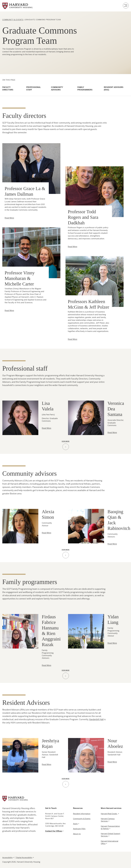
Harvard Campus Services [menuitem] (108, 820)
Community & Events (13, 20)
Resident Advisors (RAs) (114, 89)
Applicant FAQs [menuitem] (79, 829)
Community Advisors (57, 89)
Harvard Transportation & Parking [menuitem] (110, 827)
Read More (9, 218)
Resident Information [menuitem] (82, 814)
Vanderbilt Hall (96, 719)
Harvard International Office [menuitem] (110, 842)
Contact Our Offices (54, 831)
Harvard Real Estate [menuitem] (109, 814)
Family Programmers (85, 89)
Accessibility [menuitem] (7, 858)
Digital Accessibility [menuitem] (24, 858)
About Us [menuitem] (77, 834)
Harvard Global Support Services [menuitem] (111, 835)
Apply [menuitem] (75, 824)
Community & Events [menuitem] (82, 819)
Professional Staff (33, 89)
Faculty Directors (8, 89)
